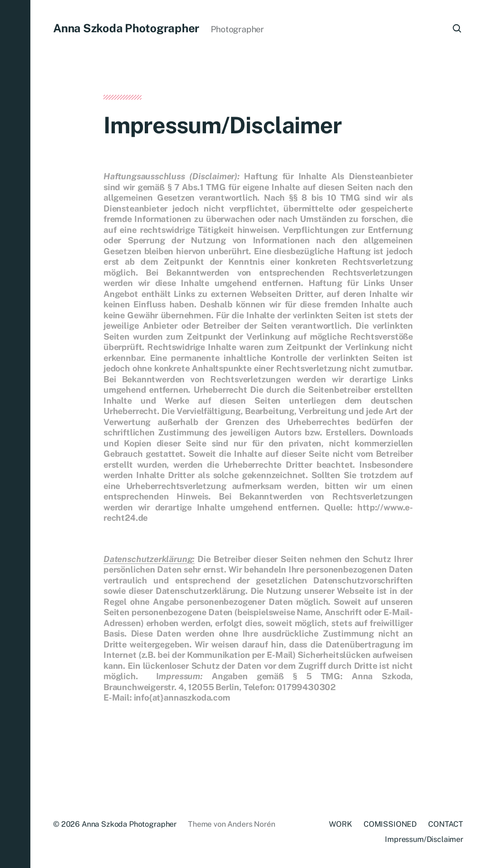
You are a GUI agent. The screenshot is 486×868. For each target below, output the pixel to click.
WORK (340, 824)
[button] (15, 434)
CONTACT (446, 824)
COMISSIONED (390, 824)
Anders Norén (251, 824)
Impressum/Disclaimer (424, 839)
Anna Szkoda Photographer (126, 28)
